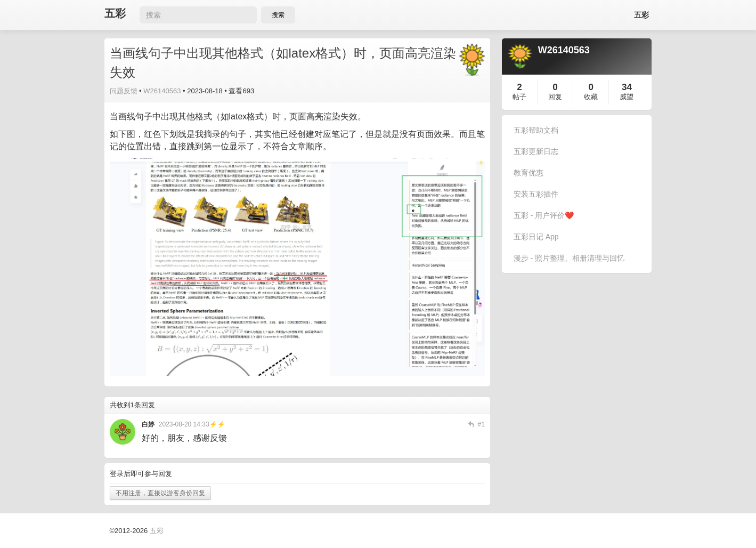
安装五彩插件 (536, 194)
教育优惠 (529, 173)
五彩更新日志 (536, 151)
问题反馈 (124, 91)
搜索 (278, 15)
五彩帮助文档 (536, 130)
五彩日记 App (536, 237)
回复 (555, 97)
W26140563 (162, 91)
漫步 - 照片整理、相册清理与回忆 (569, 258)
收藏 (591, 97)
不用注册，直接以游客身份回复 (160, 493)
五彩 (115, 14)
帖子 (519, 97)
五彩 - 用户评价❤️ (544, 215)
